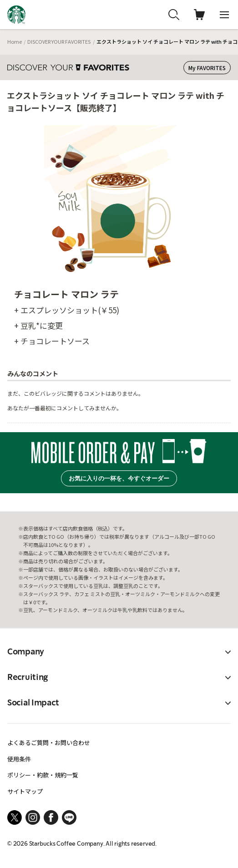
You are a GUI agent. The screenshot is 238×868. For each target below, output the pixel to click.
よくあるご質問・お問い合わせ (49, 743)
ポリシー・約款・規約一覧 (43, 775)
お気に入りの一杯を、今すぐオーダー (119, 478)
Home (15, 41)
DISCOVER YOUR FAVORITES (59, 41)
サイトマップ (25, 791)
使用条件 (19, 759)
